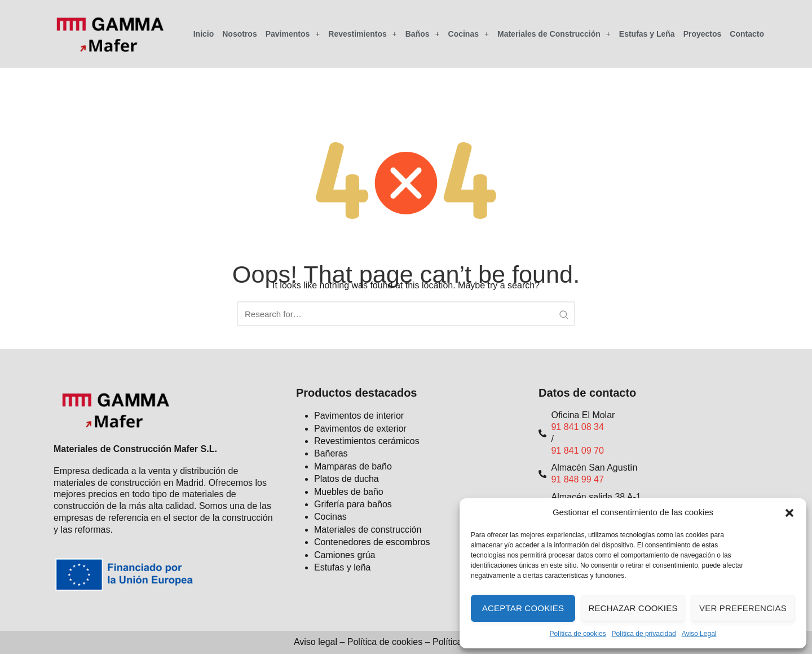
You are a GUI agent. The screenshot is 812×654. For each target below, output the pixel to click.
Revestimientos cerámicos (367, 441)
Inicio (204, 34)
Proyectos (703, 34)
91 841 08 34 (577, 427)
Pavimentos (293, 34)
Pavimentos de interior (359, 416)
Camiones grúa (345, 555)
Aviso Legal (699, 634)
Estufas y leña (343, 567)
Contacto (747, 34)
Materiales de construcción (368, 530)
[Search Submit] (564, 314)
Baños (423, 34)
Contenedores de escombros (372, 542)
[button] (789, 513)
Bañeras (331, 453)
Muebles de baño (349, 492)
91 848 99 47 (577, 479)
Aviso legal (315, 642)
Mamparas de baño (353, 466)
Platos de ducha (347, 479)
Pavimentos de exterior (360, 429)
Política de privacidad (644, 634)
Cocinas (469, 34)
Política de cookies (578, 634)
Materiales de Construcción (554, 34)
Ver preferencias (743, 608)
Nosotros (239, 34)
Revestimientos (362, 34)
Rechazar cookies (633, 608)
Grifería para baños (353, 504)
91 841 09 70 (577, 451)
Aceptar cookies (523, 608)
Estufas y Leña (647, 34)
